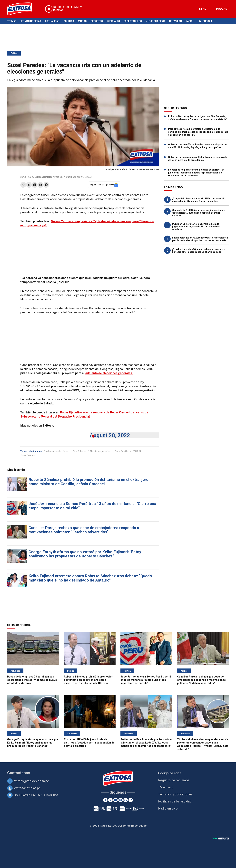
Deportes (97, 21)
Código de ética (170, 773)
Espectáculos (133, 21)
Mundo (82, 21)
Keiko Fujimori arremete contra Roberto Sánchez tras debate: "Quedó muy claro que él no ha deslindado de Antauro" (90, 578)
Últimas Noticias (30, 21)
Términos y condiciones (175, 794)
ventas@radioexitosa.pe (32, 781)
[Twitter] (110, 800)
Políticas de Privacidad (175, 801)
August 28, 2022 (110, 435)
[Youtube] (115, 800)
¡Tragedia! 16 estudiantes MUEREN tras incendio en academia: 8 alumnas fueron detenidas (199, 200)
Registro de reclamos (174, 780)
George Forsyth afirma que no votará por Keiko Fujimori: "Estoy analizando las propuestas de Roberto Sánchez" (85, 554)
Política (69, 21)
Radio (189, 21)
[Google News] (126, 800)
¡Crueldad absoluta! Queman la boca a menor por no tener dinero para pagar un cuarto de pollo (199, 251)
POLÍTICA (137, 451)
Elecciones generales (100, 451)
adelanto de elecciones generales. (109, 373)
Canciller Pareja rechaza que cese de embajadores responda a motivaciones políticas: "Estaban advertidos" (84, 530)
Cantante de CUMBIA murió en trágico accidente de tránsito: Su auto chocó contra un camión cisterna (199, 213)
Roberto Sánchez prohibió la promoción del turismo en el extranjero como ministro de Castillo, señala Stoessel (88, 482)
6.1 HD (202, 9)
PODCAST (222, 9)
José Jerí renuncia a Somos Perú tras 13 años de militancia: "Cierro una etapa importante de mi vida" (92, 506)
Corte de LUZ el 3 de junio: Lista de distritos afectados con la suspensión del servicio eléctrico (90, 743)
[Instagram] (121, 800)
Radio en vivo (168, 808)
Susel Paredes (28, 455)
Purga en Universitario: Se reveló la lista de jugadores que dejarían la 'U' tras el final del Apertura (196, 227)
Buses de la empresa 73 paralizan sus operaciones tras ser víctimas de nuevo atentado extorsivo (32, 680)
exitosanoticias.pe (27, 788)
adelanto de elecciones (57, 451)
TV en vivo (166, 787)
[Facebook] (105, 800)
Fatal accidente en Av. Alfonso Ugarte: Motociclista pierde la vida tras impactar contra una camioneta (200, 239)
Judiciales (113, 21)
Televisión (175, 21)
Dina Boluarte (79, 451)
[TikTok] (131, 800)
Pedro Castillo (121, 451)
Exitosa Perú (157, 21)
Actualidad (52, 21)
